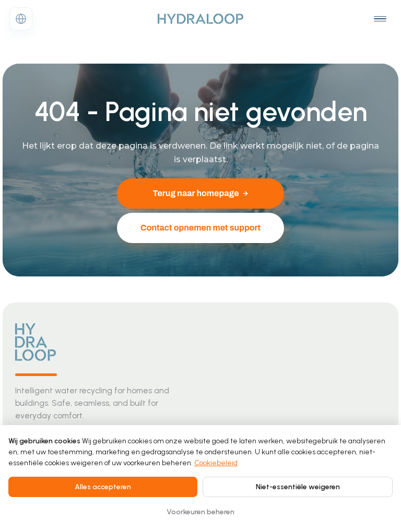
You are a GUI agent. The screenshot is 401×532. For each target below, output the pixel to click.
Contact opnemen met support (200, 228)
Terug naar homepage (200, 193)
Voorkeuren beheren (200, 512)
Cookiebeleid (216, 463)
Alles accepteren (103, 487)
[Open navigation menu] (380, 19)
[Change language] (21, 19)
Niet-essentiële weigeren (298, 487)
